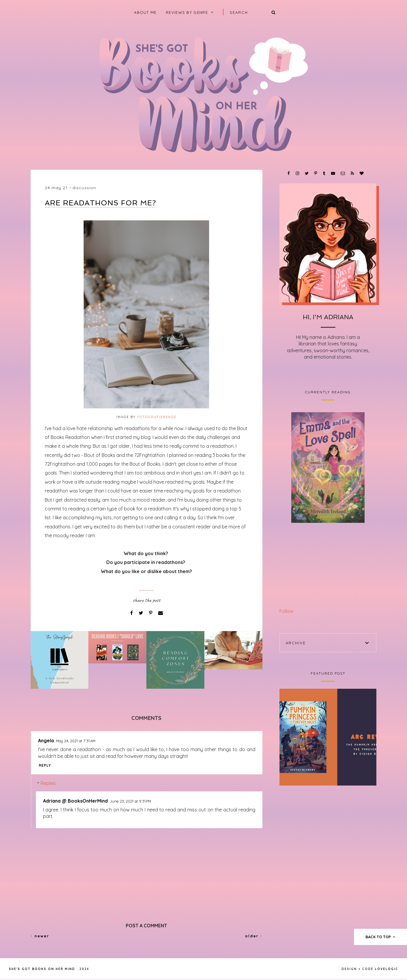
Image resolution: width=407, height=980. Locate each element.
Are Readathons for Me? (100, 203)
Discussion (84, 188)
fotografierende (157, 417)
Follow (286, 611)
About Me (145, 12)
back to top (381, 937)
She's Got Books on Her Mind (42, 969)
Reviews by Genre (187, 12)
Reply (45, 765)
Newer (40, 936)
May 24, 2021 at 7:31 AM (76, 741)
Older (254, 936)
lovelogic (387, 969)
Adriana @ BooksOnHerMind (75, 801)
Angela (46, 741)
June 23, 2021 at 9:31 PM (130, 801)
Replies (48, 783)
